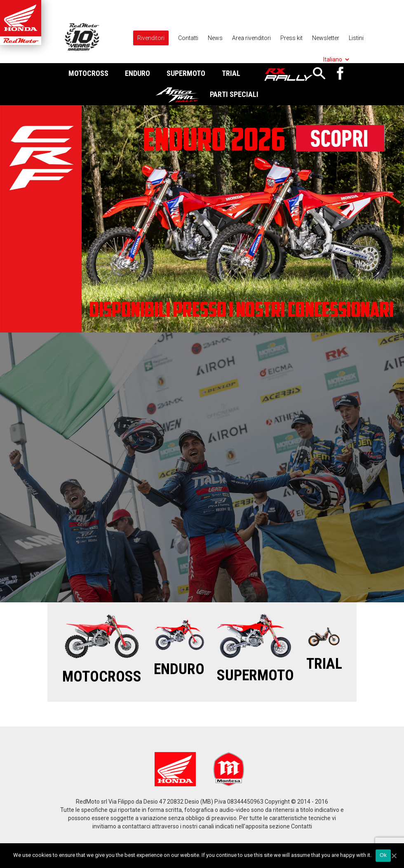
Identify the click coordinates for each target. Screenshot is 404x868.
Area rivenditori (251, 38)
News (215, 38)
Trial (231, 73)
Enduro (137, 73)
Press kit (291, 38)
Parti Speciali (234, 94)
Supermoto (186, 73)
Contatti (188, 38)
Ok (383, 855)
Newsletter (326, 38)
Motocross (88, 73)
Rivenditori (151, 38)
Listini (356, 38)
